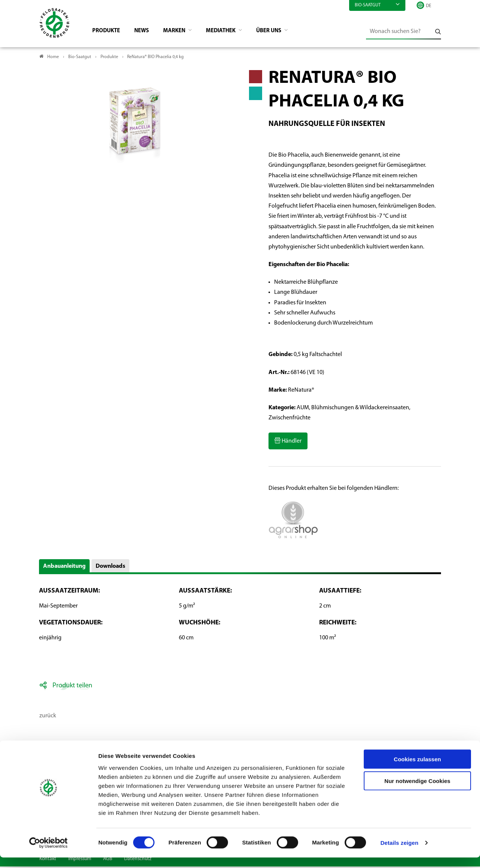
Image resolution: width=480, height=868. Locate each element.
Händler (291, 443)
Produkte (109, 32)
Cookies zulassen (417, 769)
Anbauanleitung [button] (64, 568)
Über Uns (281, 32)
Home (53, 58)
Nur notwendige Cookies (417, 791)
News (146, 32)
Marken (181, 32)
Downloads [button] (110, 568)
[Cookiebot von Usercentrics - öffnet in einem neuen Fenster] (49, 853)
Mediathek (230, 32)
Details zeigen (399, 853)
